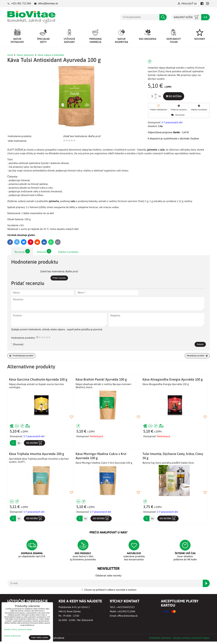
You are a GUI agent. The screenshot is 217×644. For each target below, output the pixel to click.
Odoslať (199, 345)
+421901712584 (126, 614)
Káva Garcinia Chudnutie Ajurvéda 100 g (38, 381)
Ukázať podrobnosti (12, 636)
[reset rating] (37, 338)
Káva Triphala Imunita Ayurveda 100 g (37, 456)
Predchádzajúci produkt (25, 357)
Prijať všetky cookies (40, 638)
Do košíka (176, 97)
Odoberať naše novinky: (109, 578)
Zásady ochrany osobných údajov (191, 640)
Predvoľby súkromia (160, 640)
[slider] (69, 140)
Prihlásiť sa (187, 4)
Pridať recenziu (59, 278)
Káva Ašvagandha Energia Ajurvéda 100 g (173, 381)
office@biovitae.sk (127, 618)
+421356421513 (126, 610)
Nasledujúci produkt (194, 357)
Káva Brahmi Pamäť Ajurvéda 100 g (101, 381)
